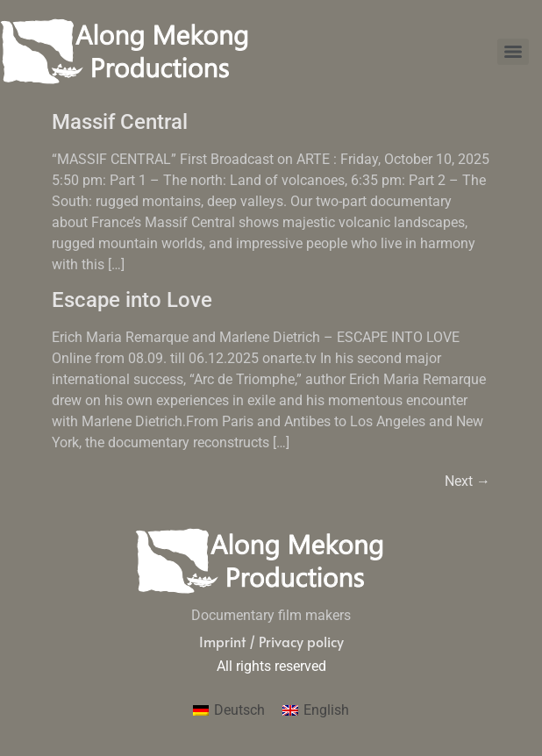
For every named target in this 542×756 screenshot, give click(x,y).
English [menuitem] (326, 710)
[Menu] (513, 52)
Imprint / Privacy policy (271, 641)
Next (467, 481)
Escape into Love (132, 300)
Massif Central (120, 122)
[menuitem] (229, 710)
